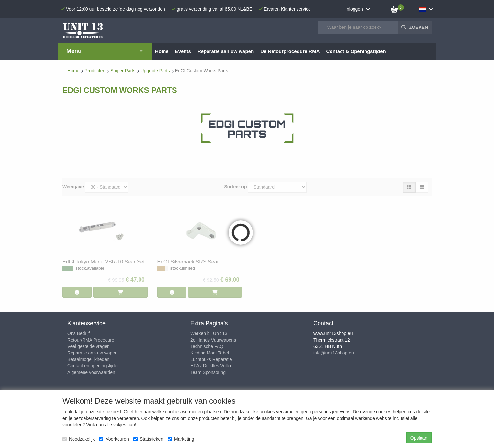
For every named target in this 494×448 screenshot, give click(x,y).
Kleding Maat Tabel (210, 353)
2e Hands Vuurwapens (213, 340)
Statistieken (148, 439)
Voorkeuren (114, 439)
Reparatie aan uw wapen (92, 353)
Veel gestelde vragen (89, 346)
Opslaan (419, 438)
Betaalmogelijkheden (88, 359)
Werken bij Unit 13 (209, 333)
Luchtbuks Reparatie (211, 359)
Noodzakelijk (79, 439)
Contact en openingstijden (94, 366)
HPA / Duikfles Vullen (212, 366)
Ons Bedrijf (79, 333)
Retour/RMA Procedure (91, 340)
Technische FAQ (207, 346)
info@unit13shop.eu (334, 353)
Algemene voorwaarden (91, 372)
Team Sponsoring (208, 372)
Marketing (181, 439)
